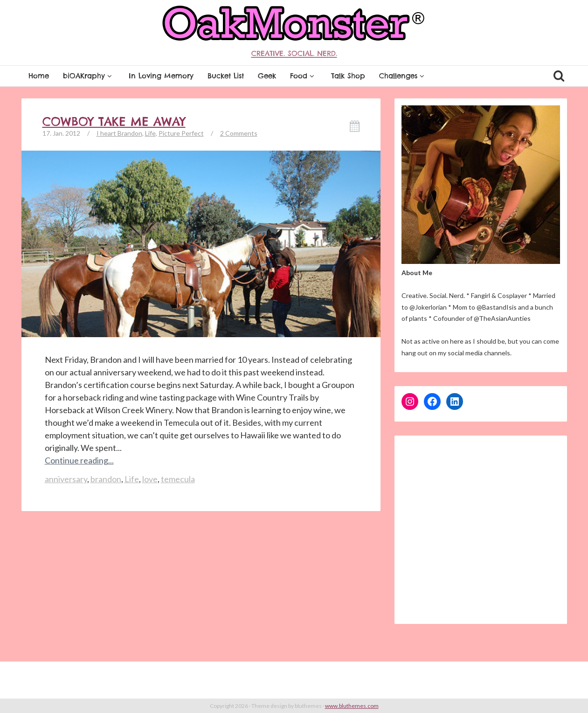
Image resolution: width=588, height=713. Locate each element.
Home (39, 76)
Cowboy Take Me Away (114, 122)
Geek (267, 76)
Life (150, 133)
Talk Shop (348, 76)
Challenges (403, 76)
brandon (106, 479)
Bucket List (226, 76)
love (150, 479)
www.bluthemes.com (352, 706)
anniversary (66, 479)
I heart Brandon (119, 133)
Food (304, 76)
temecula (178, 479)
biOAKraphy (89, 76)
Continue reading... (79, 460)
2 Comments (239, 133)
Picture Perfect (181, 133)
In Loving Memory (161, 76)
